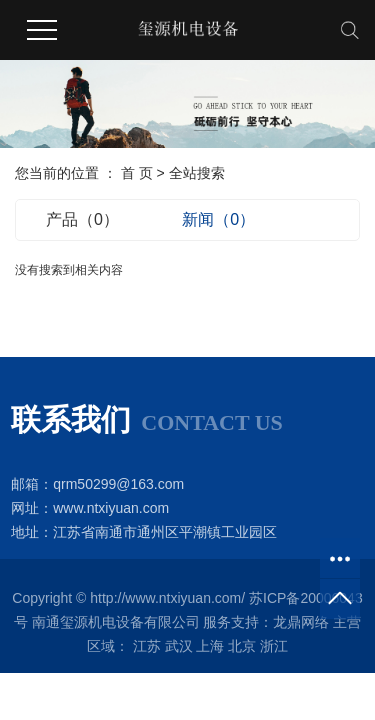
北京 (242, 646)
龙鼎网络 (301, 622)
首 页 (137, 173)
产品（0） (82, 219)
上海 (210, 646)
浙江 (274, 646)
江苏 (147, 646)
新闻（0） (218, 219)
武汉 (179, 646)
